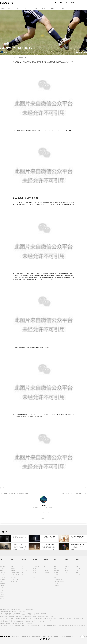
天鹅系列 (2, 594)
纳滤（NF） (57, 568)
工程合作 (78, 571)
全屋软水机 (3, 573)
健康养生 (44, 8)
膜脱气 (56, 577)
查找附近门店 (14, 566)
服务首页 (24, 566)
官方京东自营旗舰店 (15, 573)
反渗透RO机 (3, 566)
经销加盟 (78, 573)
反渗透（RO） (57, 571)
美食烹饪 (17, 8)
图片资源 (67, 571)
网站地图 (85, 636)
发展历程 (45, 568)
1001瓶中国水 (46, 573)
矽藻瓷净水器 (3, 579)
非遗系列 (2, 588)
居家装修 (35, 8)
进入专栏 (43, 518)
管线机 (2, 571)
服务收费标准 (25, 571)
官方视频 (67, 568)
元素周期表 (56, 586)
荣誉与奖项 (46, 571)
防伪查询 (24, 575)
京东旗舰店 (13, 571)
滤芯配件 (2, 586)
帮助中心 (24, 573)
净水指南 (62, 8)
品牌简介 (45, 566)
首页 (55, 3)
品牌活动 (67, 573)
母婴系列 (2, 597)
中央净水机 (3, 577)
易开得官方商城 (14, 581)
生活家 (73, 3)
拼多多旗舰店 (14, 577)
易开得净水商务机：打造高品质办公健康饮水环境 (76, 493)
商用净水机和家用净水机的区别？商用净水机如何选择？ (16, 493)
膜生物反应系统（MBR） (59, 579)
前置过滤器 (3, 584)
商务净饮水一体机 (4, 575)
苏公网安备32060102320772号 (67, 636)
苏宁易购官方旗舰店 (15, 575)
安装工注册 (78, 575)
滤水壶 (2, 581)
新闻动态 (67, 566)
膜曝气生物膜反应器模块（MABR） (59, 582)
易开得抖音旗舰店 (15, 579)
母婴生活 (26, 8)
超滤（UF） (57, 566)
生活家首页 (15, 57)
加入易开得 (78, 568)
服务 (67, 3)
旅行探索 (53, 8)
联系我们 (78, 566)
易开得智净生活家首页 (5, 8)
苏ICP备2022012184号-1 (55, 636)
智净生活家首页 (36, 566)
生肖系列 (2, 590)
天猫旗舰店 (13, 568)
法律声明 (81, 636)
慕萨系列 (2, 592)
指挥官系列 (3, 599)
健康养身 (34, 575)
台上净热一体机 (3, 568)
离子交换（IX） (57, 573)
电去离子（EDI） (58, 575)
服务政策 (24, 568)
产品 (61, 3)
